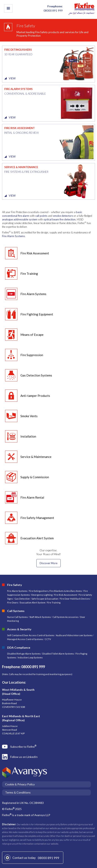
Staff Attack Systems (40, 617)
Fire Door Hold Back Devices (75, 599)
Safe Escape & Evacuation (45, 599)
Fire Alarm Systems (13, 236)
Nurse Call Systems (18, 617)
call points (41, 216)
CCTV (48, 639)
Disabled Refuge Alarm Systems (24, 654)
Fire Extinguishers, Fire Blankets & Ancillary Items (55, 591)
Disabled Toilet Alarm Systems (58, 654)
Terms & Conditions (18, 792)
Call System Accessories (65, 617)
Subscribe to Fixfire (23, 746)
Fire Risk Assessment (66, 595)
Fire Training (54, 603)
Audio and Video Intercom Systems (74, 635)
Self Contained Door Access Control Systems (31, 635)
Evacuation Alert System (33, 603)
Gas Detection (22, 599)
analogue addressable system (20, 219)
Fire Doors (13, 603)
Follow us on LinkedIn (24, 757)
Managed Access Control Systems (25, 639)
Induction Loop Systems (30, 657)
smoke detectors (63, 216)
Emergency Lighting (42, 595)
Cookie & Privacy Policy (20, 784)
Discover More (48, 563)
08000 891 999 (48, 858)
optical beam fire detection (60, 219)
